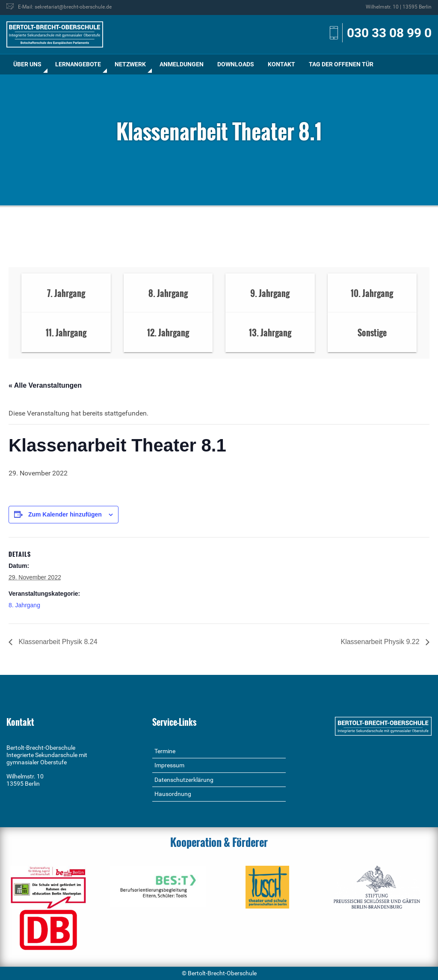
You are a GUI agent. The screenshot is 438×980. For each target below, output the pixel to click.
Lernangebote (78, 64)
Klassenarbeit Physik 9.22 (381, 642)
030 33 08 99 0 (389, 33)
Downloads (236, 64)
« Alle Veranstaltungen (45, 385)
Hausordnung (173, 794)
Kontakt (281, 64)
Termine (165, 751)
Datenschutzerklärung (184, 780)
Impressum (169, 765)
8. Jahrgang (24, 605)
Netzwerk (130, 64)
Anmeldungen (182, 64)
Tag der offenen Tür (341, 64)
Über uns (27, 64)
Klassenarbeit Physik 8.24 (57, 642)
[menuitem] (27, 64)
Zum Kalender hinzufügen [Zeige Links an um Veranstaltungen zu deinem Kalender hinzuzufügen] (65, 514)
